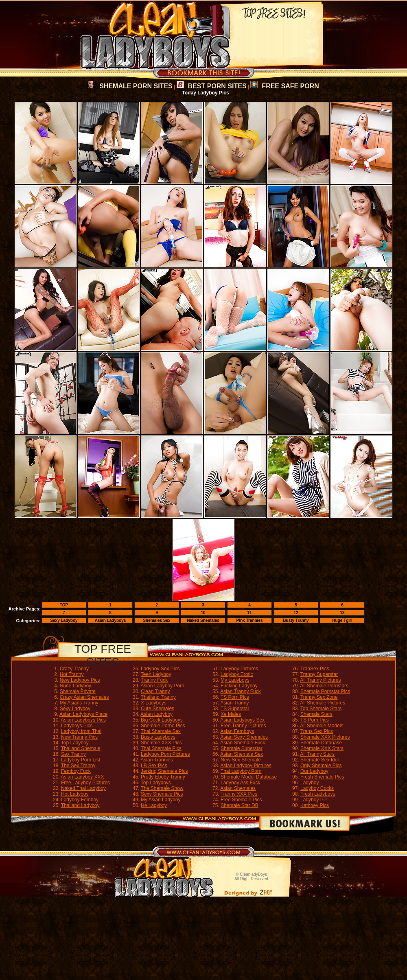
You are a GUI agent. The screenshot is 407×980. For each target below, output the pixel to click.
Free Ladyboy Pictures (85, 783)
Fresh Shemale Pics (322, 777)
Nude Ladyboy (75, 686)
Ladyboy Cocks (317, 788)
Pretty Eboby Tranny (163, 777)
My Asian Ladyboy (161, 800)
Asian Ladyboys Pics (83, 720)
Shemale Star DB (240, 805)
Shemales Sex (156, 620)
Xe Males (231, 714)
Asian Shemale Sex (242, 754)
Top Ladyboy (75, 743)
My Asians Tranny (79, 703)
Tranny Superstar (319, 674)
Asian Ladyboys (111, 620)
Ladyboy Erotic (237, 674)
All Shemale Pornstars (324, 686)
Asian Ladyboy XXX (82, 777)
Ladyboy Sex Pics (160, 669)
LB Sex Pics (154, 766)
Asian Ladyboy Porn (162, 686)
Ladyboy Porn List (81, 760)
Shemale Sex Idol (319, 760)
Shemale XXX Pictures (325, 737)
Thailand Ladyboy (80, 805)
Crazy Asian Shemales (84, 697)
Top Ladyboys (156, 783)
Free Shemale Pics (241, 800)
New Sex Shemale (241, 760)
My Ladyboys (235, 680)
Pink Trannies (249, 620)
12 (296, 613)
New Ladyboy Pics (80, 680)
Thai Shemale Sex (161, 731)
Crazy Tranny (74, 669)
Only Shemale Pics (321, 766)
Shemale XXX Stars (322, 748)
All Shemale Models (322, 726)
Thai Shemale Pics (161, 748)
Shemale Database (321, 743)
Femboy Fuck (76, 771)
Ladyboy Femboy (80, 800)
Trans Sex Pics (317, 731)
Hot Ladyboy (75, 794)
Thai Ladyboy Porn (241, 771)
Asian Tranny (234, 703)
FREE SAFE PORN (284, 86)
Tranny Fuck (154, 680)
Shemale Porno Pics (163, 726)
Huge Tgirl (342, 620)
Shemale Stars (316, 714)
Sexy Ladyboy (64, 620)
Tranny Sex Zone (319, 697)
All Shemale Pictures (323, 703)
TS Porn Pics (235, 697)
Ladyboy (310, 783)
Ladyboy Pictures (239, 669)
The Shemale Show (162, 788)
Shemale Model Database (249, 777)
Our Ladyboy (314, 771)
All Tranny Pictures (320, 680)
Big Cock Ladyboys (162, 720)
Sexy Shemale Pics (162, 794)
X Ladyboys (154, 703)
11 (249, 613)
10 (203, 613)
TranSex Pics (315, 669)
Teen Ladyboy (156, 674)
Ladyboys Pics (77, 726)
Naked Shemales (203, 620)
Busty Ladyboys (158, 737)
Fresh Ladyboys (318, 794)
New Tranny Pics (79, 737)
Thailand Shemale (81, 748)
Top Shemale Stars (321, 709)
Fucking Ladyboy (239, 686)
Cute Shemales (158, 709)
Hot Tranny (72, 674)
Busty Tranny (296, 620)
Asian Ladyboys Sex (242, 720)
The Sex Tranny (78, 766)
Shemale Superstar (242, 748)
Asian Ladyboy (156, 714)
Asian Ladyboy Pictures (246, 766)
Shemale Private (78, 691)
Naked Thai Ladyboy (83, 788)
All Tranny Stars (317, 754)
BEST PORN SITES (212, 86)
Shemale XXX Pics (161, 743)
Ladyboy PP (314, 800)
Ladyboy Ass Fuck (240, 783)
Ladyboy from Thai (81, 731)
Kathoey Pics (315, 805)
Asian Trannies (156, 760)
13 (342, 613)
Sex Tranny (73, 754)
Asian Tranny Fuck (240, 691)
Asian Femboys (237, 731)
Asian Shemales (238, 788)
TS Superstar (235, 709)
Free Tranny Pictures (243, 726)
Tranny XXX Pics (239, 794)
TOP (64, 605)
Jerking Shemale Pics (164, 771)
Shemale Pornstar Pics (325, 691)
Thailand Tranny (158, 697)
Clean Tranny (155, 691)
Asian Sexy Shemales (244, 737)
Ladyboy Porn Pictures (165, 754)
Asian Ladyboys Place (83, 714)
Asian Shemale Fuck (243, 743)
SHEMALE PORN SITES (130, 86)
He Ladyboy (154, 805)
